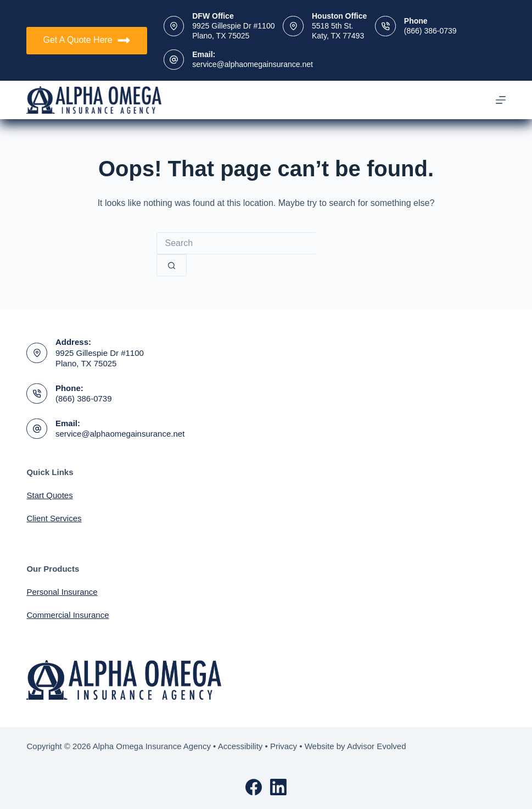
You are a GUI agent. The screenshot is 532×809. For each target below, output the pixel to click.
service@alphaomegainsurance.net (253, 64)
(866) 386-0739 (430, 31)
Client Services (54, 518)
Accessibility (240, 746)
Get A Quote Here (86, 40)
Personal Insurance (62, 592)
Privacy (284, 746)
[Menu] (501, 100)
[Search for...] (236, 243)
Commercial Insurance (68, 615)
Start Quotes (49, 495)
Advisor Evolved (377, 746)
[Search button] (172, 265)
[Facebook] (254, 787)
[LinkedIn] (278, 787)
